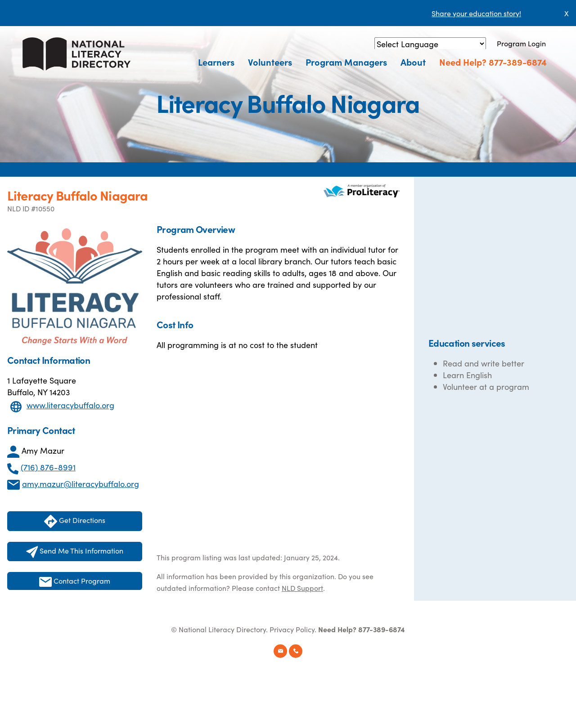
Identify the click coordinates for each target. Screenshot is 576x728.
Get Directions (75, 521)
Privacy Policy (292, 629)
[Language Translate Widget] (430, 44)
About (413, 62)
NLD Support (302, 588)
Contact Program (75, 581)
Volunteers (270, 62)
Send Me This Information (75, 552)
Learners (216, 62)
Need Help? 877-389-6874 (493, 62)
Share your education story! (476, 13)
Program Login (521, 43)
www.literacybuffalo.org (70, 405)
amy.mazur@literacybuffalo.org (81, 484)
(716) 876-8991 (48, 467)
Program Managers (346, 62)
